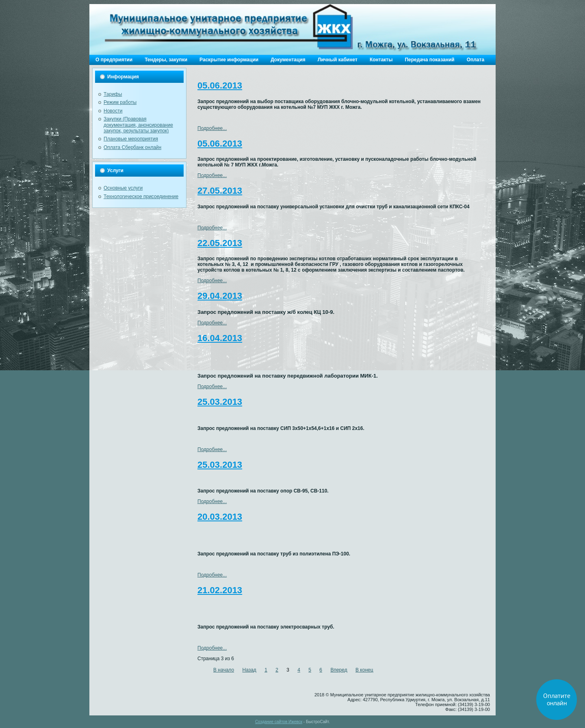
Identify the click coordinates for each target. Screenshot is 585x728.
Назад (249, 670)
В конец (364, 670)
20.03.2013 (220, 517)
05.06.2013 (220, 85)
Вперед (339, 670)
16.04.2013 (220, 338)
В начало (224, 670)
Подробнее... (212, 128)
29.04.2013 (220, 296)
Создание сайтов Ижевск (279, 722)
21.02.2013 (220, 590)
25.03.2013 (220, 402)
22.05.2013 (220, 243)
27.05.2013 (220, 191)
